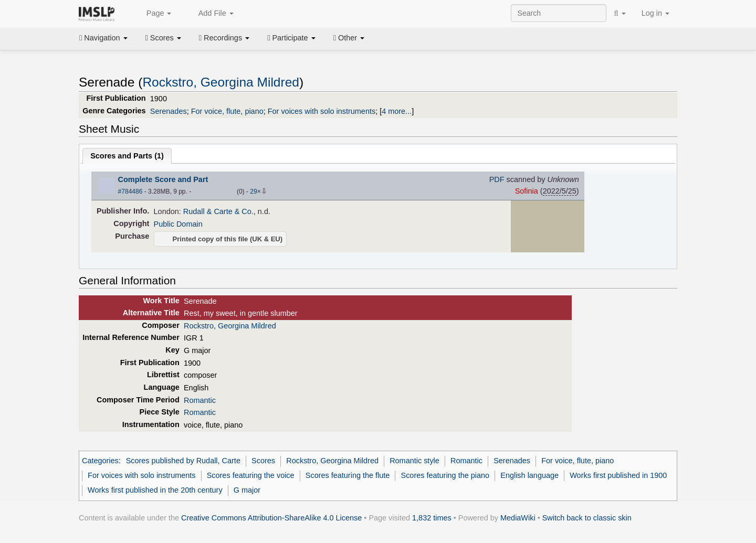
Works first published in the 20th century (155, 490)
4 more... (397, 111)
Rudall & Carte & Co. (218, 211)
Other (349, 38)
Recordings (224, 38)
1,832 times (432, 518)
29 (253, 191)
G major (247, 490)
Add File (210, 14)
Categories (100, 461)
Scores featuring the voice (251, 475)
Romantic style (414, 461)
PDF (497, 179)
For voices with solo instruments (322, 111)
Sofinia (527, 191)
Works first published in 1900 (618, 475)
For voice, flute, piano (227, 111)
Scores (163, 38)
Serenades (169, 111)
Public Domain (178, 224)
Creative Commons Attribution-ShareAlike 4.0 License (271, 518)
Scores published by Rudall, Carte (183, 461)
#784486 (130, 191)
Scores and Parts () (127, 156)
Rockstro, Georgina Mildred (221, 82)
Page (153, 14)
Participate (291, 38)
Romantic (200, 400)
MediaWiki (518, 518)
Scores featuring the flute (348, 475)
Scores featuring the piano (445, 475)
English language (529, 475)
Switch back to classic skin (587, 518)
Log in (655, 13)
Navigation (103, 38)
